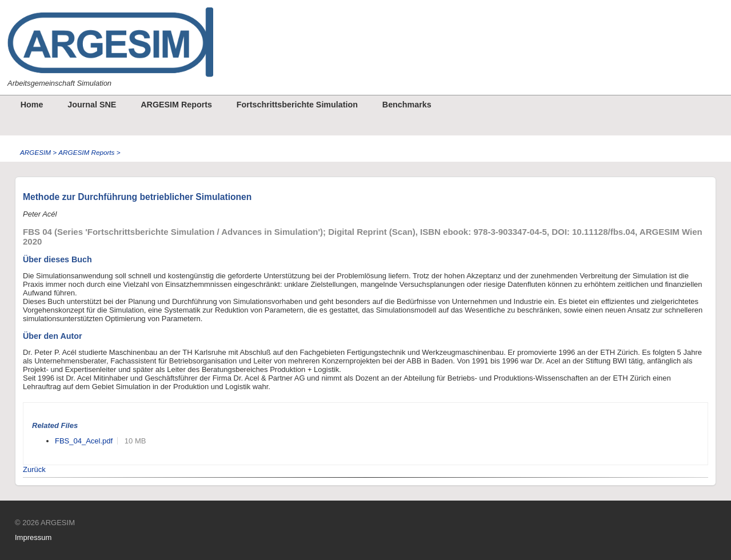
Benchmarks (407, 105)
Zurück (34, 469)
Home (32, 105)
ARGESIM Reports (176, 105)
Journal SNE (92, 105)
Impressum (33, 537)
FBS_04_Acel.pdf (84, 441)
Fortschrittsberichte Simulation (297, 105)
